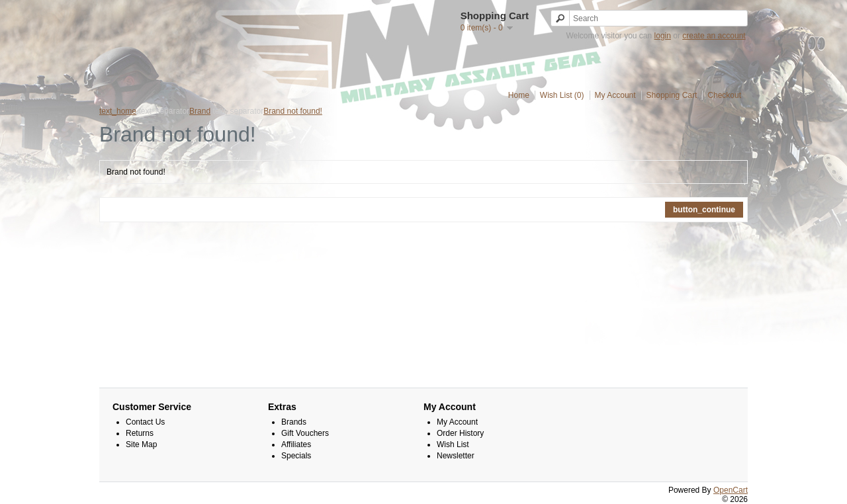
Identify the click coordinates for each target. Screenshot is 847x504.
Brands (294, 422)
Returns (140, 433)
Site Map (141, 444)
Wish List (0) (562, 95)
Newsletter (456, 456)
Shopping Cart (672, 95)
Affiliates (296, 444)
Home (519, 95)
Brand (200, 111)
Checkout (724, 95)
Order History (460, 433)
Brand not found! (293, 111)
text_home (118, 111)
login (663, 36)
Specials (296, 456)
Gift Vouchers (305, 433)
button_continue (704, 210)
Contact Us (145, 422)
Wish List (453, 444)
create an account (714, 36)
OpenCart (731, 490)
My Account (615, 95)
